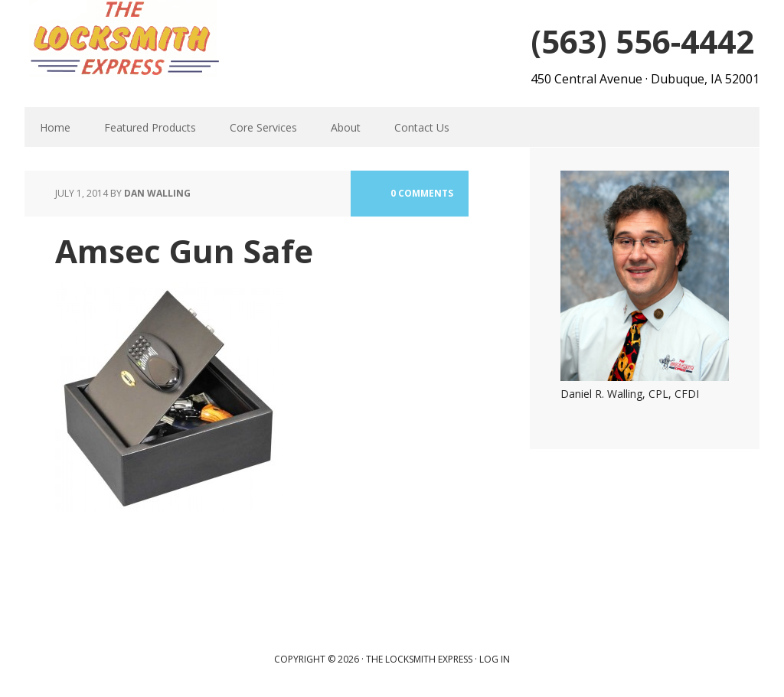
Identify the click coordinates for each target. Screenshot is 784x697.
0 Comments (422, 193)
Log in (495, 659)
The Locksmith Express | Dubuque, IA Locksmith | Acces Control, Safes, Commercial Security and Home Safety (124, 38)
